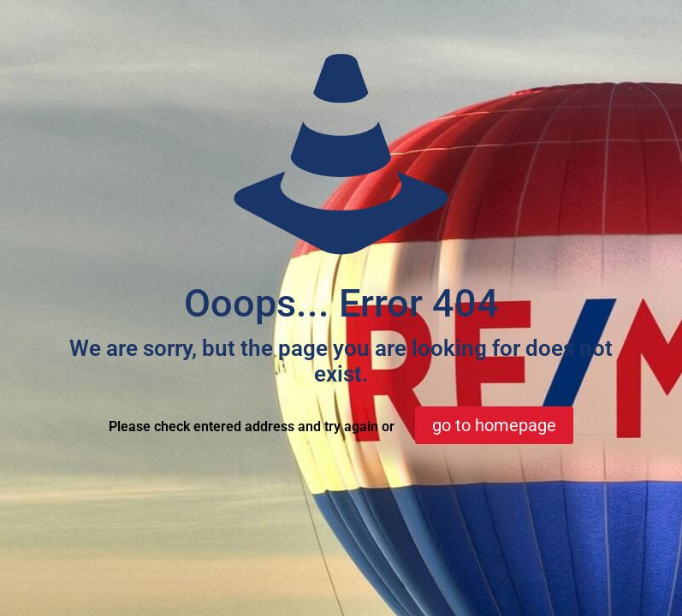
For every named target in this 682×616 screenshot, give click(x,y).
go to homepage (494, 425)
